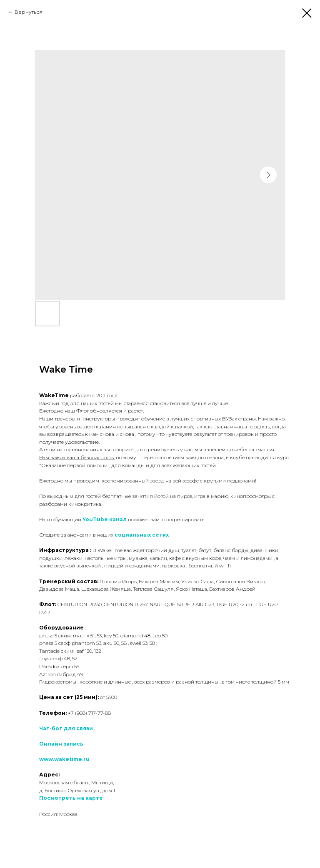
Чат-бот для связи (66, 728)
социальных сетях (142, 535)
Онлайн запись (61, 744)
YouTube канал (105, 519)
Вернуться (29, 12)
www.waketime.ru (64, 759)
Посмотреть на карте (71, 798)
